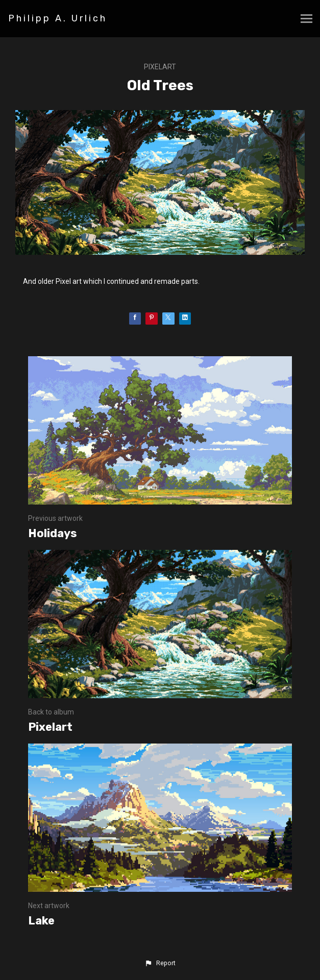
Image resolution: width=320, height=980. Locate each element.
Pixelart (160, 67)
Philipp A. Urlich (58, 18)
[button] (160, 963)
